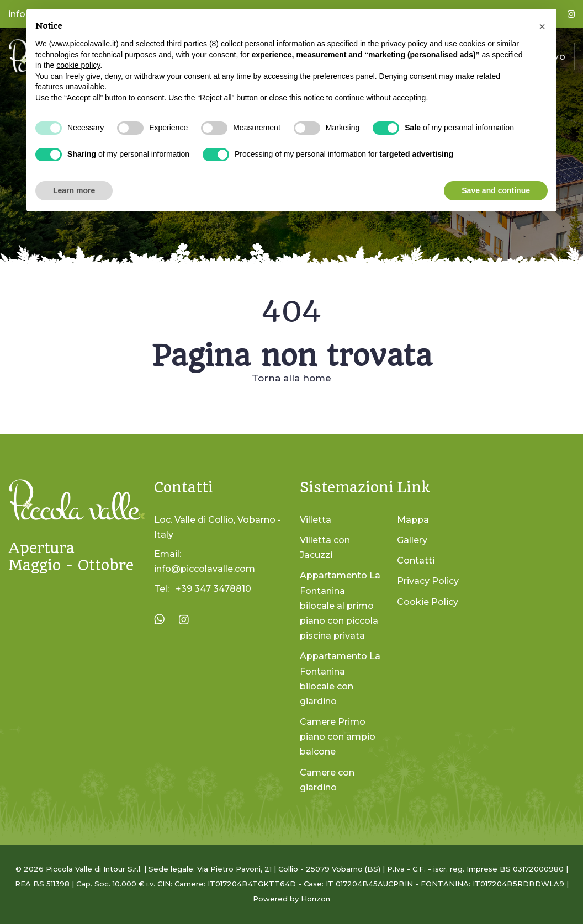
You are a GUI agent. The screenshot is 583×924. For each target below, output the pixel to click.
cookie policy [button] (78, 65)
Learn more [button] (74, 190)
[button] (542, 26)
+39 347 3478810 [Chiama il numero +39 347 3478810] (213, 589)
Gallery (412, 540)
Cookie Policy (428, 602)
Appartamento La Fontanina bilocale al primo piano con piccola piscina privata (340, 606)
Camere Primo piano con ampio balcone (338, 737)
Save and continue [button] (496, 190)
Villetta (316, 520)
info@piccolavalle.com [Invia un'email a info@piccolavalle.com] (205, 569)
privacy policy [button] (404, 44)
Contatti (416, 561)
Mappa (413, 520)
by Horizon (310, 899)
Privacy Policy (428, 581)
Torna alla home (291, 378)
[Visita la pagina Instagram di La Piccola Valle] (184, 620)
